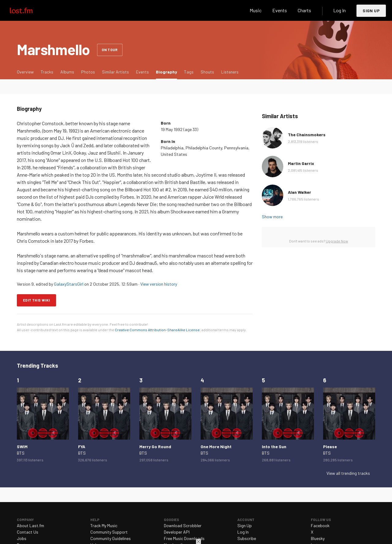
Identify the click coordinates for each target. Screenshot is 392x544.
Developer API (177, 532)
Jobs (22, 538)
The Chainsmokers (307, 135)
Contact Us (28, 532)
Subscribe (247, 538)
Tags (189, 72)
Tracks (47, 72)
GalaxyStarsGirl (69, 284)
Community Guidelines (111, 538)
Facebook (320, 525)
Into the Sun (274, 446)
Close (198, 542)
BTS (21, 453)
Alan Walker (300, 192)
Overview (25, 72)
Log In (339, 10)
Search (235, 10)
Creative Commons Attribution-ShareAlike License (157, 330)
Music (256, 10)
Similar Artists (115, 72)
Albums (67, 72)
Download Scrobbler (183, 525)
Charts (304, 10)
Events (280, 10)
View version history (159, 284)
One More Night (216, 446)
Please (330, 446)
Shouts (207, 72)
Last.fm (28, 10)
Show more (272, 217)
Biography (168, 71)
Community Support (109, 532)
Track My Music (104, 525)
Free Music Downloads (184, 538)
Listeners (230, 72)
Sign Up (371, 11)
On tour (110, 50)
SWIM (22, 446)
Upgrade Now (337, 241)
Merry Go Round (155, 446)
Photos (88, 72)
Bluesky (318, 538)
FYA (82, 446)
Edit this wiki (36, 300)
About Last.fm (30, 525)
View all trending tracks (348, 473)
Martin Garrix (301, 163)
